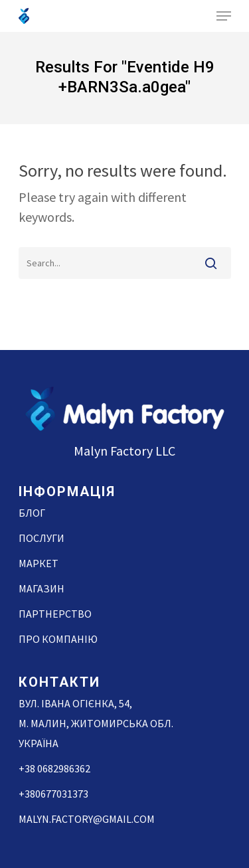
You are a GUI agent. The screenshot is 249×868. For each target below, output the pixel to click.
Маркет (39, 563)
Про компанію (58, 639)
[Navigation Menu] (224, 16)
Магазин (41, 588)
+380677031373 (53, 794)
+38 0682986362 (54, 768)
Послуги (41, 538)
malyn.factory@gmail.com (87, 819)
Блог (32, 513)
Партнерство (55, 614)
